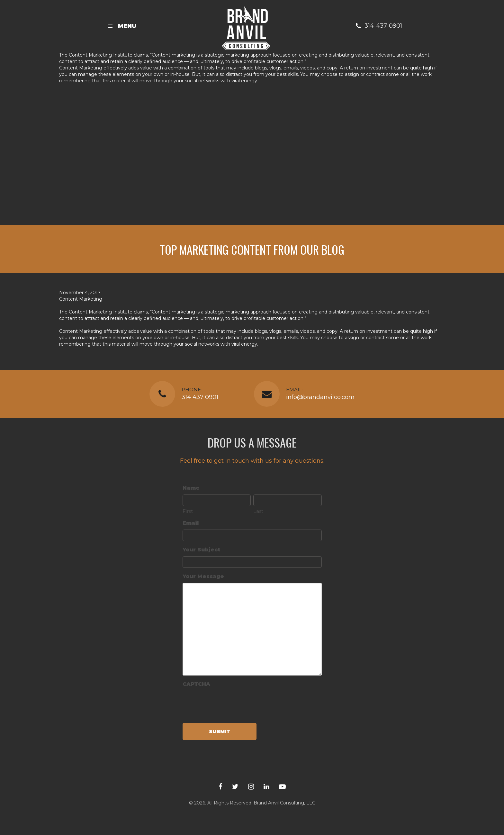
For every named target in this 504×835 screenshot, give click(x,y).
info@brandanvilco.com (320, 397)
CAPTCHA (196, 684)
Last (258, 511)
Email (191, 523)
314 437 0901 (200, 397)
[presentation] (231, 703)
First (188, 511)
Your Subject (201, 550)
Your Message (203, 576)
